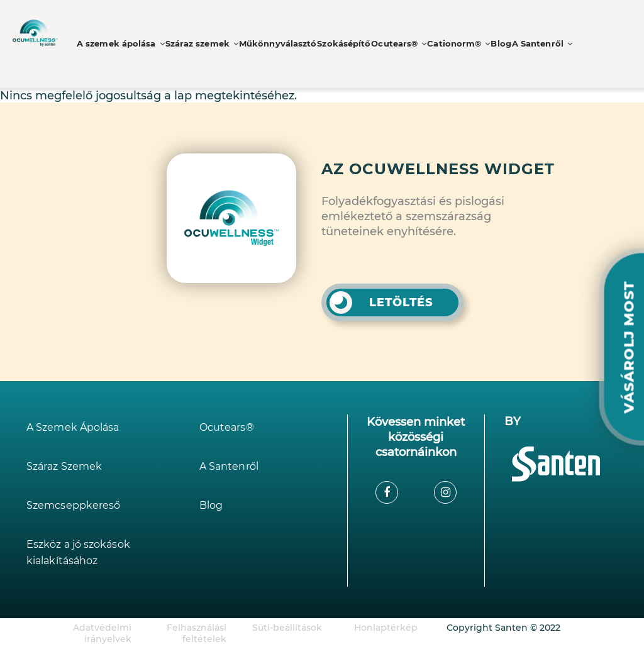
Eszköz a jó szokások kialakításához (84, 552)
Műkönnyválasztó (269, 44)
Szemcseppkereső (78, 505)
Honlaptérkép (386, 628)
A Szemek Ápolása (77, 427)
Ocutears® (389, 44)
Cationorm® (447, 44)
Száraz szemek (196, 44)
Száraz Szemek (68, 466)
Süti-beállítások (287, 628)
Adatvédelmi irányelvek (102, 633)
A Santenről (534, 44)
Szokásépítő (334, 44)
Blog (491, 44)
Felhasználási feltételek (197, 633)
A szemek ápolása (119, 44)
